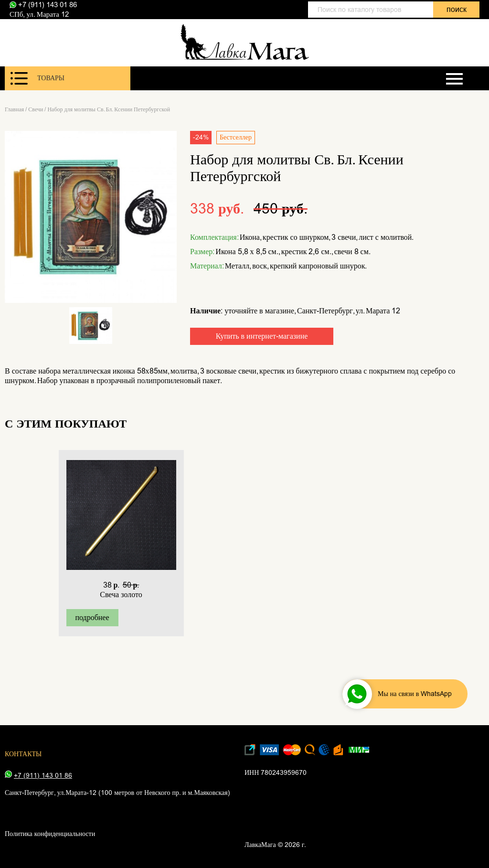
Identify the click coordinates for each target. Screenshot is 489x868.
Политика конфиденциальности (50, 834)
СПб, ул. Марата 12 (39, 14)
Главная (14, 109)
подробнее (92, 617)
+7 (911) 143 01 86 (43, 5)
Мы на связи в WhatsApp (399, 694)
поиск (457, 9)
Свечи (36, 109)
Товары (37, 78)
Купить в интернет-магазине (262, 336)
